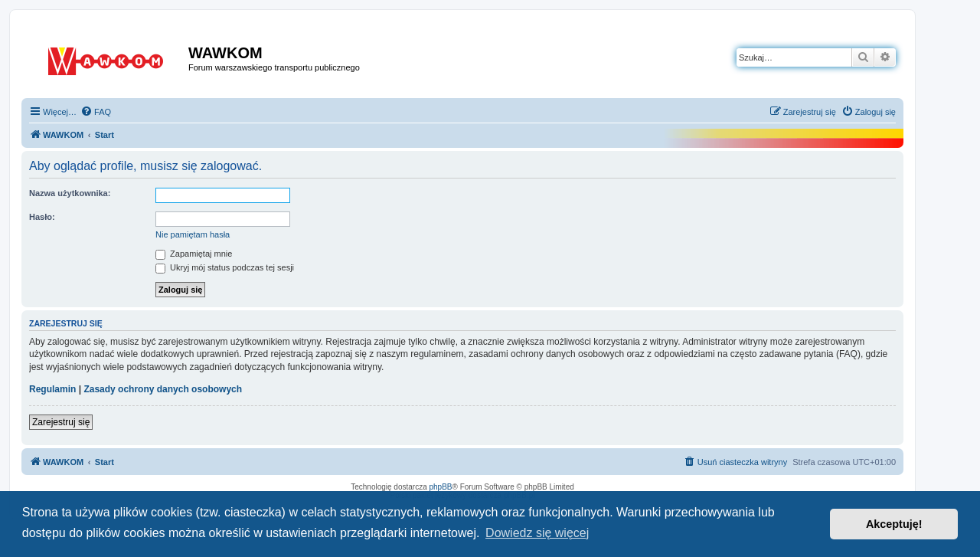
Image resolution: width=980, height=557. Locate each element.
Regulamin (52, 389)
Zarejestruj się (61, 422)
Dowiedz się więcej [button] (537, 533)
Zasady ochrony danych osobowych (163, 389)
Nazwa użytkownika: (70, 193)
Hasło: (42, 217)
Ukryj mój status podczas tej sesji (225, 267)
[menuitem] (96, 112)
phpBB (441, 487)
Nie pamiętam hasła (193, 234)
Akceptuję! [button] (894, 524)
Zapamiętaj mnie (194, 254)
